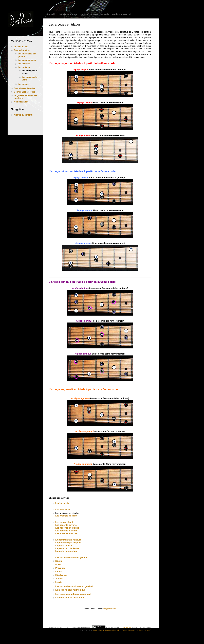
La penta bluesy (64, 545)
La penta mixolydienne (67, 548)
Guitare (84, 14)
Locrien (59, 582)
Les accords (24, 64)
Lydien (59, 572)
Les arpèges (24, 67)
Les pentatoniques (27, 60)
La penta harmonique (66, 551)
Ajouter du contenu (23, 115)
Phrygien (60, 568)
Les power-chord (64, 522)
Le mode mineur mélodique (70, 598)
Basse (94, 14)
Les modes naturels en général (71, 557)
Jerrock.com (112, 627)
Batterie (105, 14)
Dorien (59, 564)
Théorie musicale (67, 14)
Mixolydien (61, 575)
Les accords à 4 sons (66, 531)
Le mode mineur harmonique (70, 590)
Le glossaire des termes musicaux (25, 97)
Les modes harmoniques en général (74, 586)
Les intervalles (63, 510)
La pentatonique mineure (68, 540)
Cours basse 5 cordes (24, 92)
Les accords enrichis (66, 533)
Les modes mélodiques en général (73, 594)
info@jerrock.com (110, 609)
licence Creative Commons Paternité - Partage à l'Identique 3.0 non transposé (122, 630)
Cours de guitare (22, 50)
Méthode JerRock (122, 14)
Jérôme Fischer (126, 627)
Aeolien (59, 579)
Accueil (50, 14)
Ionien (59, 561)
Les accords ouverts (66, 525)
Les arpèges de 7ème (29, 79)
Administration (21, 102)
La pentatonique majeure (68, 543)
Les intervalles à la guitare (27, 55)
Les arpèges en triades (29, 72)
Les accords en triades (67, 528)
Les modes (23, 84)
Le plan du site (21, 47)
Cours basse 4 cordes (24, 88)
